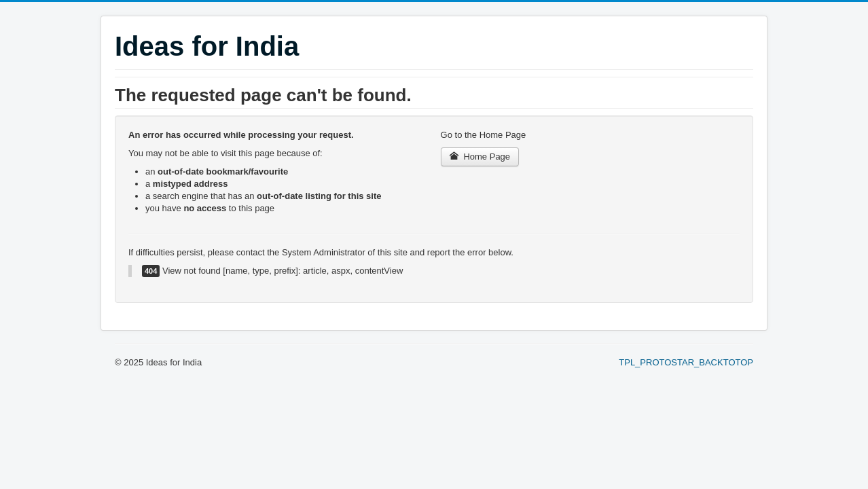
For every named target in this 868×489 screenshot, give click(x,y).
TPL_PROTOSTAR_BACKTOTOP (686, 362)
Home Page (480, 157)
